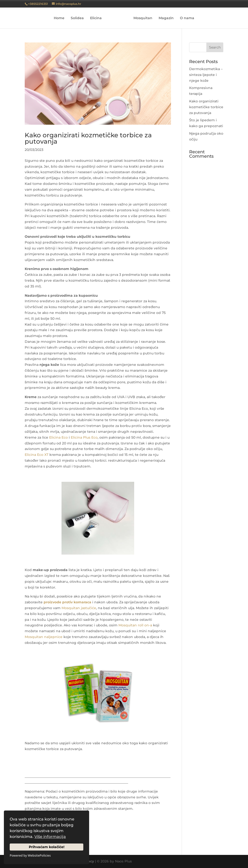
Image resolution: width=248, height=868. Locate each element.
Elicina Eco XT (37, 455)
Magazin (164, 18)
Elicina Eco (58, 437)
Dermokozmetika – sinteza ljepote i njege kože (206, 75)
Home (61, 18)
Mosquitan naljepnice (44, 637)
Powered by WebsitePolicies (30, 855)
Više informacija (50, 837)
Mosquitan (141, 18)
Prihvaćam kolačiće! (47, 847)
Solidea (79, 18)
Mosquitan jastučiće (79, 608)
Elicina (98, 18)
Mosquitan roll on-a (135, 625)
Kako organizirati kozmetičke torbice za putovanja (88, 138)
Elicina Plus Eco (84, 437)
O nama (185, 18)
